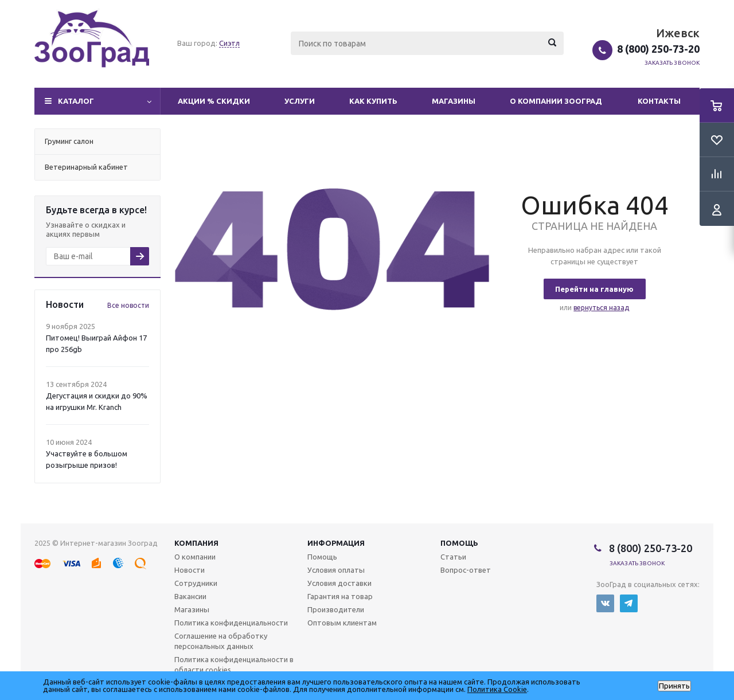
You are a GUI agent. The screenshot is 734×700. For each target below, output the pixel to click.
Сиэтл (229, 43)
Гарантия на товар (340, 596)
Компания (196, 543)
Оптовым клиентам (342, 623)
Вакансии (190, 596)
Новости (190, 570)
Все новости (128, 305)
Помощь (459, 543)
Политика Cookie (497, 689)
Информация (336, 543)
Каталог (76, 101)
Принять (674, 686)
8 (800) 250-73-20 (658, 49)
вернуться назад (601, 308)
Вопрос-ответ (466, 570)
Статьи (453, 557)
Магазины (454, 101)
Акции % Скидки (214, 101)
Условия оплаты (336, 570)
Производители (336, 609)
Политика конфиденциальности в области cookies (234, 664)
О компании (195, 557)
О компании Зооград (556, 101)
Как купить (373, 101)
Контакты (659, 101)
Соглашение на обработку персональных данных (221, 641)
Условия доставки (339, 583)
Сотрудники (196, 583)
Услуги (300, 101)
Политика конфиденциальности (231, 623)
